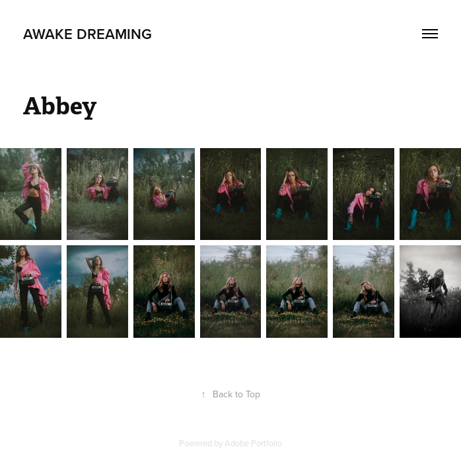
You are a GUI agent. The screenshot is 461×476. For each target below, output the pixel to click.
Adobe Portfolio (253, 443)
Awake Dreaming (88, 34)
